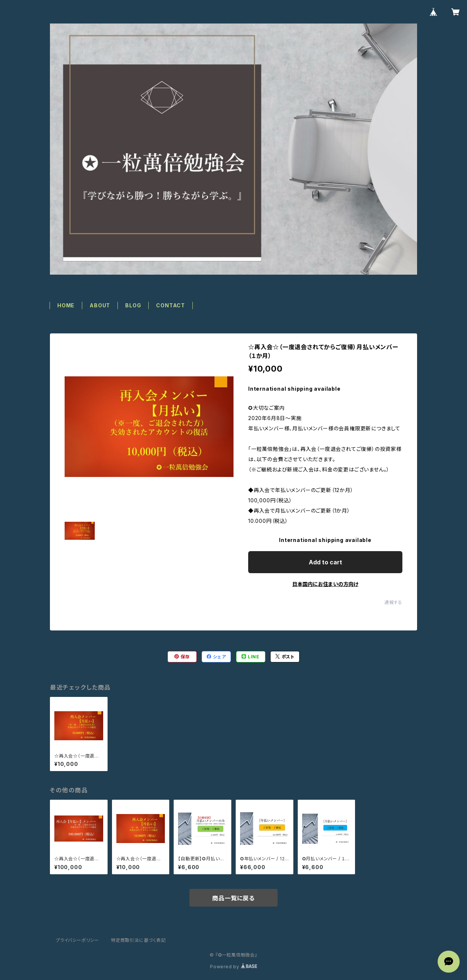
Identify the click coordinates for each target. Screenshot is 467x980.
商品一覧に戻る (233, 898)
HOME (66, 305)
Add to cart (325, 562)
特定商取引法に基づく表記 (138, 940)
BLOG (133, 305)
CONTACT (171, 305)
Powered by (233, 967)
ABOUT (100, 305)
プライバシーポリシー (77, 940)
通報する (393, 602)
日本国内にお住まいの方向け (325, 584)
